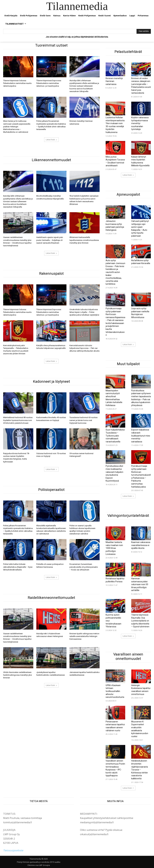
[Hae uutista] (144, 31)
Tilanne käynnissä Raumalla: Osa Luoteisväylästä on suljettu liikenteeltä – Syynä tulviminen (140, 621)
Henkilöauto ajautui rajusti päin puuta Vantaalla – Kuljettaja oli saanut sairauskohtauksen (50, 240)
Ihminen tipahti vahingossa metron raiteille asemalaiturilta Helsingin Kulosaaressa (84, 636)
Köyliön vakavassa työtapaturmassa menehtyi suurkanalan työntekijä (140, 123)
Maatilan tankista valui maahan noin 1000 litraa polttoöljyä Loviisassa (114, 548)
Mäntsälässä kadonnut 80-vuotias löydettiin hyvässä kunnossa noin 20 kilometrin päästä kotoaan (18, 420)
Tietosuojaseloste (13, 850)
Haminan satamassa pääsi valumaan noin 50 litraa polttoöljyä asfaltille (140, 584)
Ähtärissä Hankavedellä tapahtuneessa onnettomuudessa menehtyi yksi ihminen (84, 240)
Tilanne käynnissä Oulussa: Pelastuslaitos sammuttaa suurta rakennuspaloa (17, 83)
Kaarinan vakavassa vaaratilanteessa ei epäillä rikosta (141, 545)
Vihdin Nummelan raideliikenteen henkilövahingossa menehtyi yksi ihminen (17, 675)
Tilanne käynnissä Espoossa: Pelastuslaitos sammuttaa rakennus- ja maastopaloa (49, 83)
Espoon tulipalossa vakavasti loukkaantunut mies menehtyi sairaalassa (141, 436)
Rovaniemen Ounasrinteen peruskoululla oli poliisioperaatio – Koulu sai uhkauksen (84, 567)
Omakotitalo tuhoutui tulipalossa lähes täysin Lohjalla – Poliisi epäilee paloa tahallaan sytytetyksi (84, 312)
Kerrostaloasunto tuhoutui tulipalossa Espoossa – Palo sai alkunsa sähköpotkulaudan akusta (84, 348)
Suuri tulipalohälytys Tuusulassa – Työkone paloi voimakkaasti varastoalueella (115, 436)
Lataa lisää (51, 140)
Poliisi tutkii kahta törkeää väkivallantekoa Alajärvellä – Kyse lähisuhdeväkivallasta (18, 567)
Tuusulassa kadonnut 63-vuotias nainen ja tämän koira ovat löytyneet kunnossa (83, 420)
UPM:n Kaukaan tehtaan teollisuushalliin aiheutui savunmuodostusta (115, 691)
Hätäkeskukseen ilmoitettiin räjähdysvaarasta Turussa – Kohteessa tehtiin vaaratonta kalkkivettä (140, 770)
